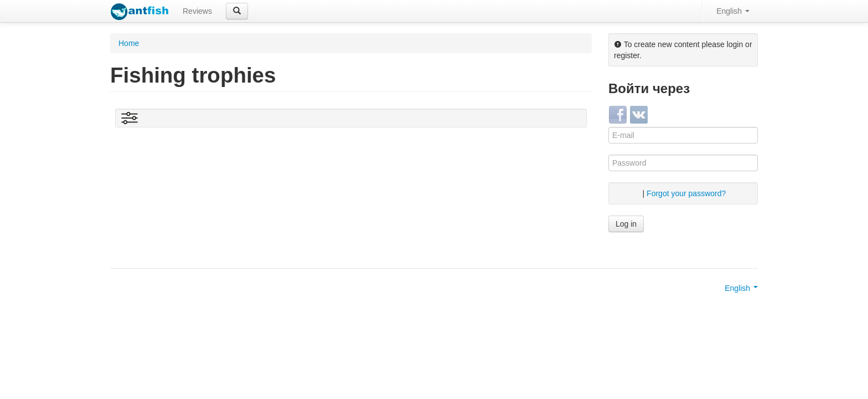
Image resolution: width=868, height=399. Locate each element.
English (733, 11)
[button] (237, 11)
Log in (626, 224)
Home (129, 43)
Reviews (197, 11)
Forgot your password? (686, 193)
